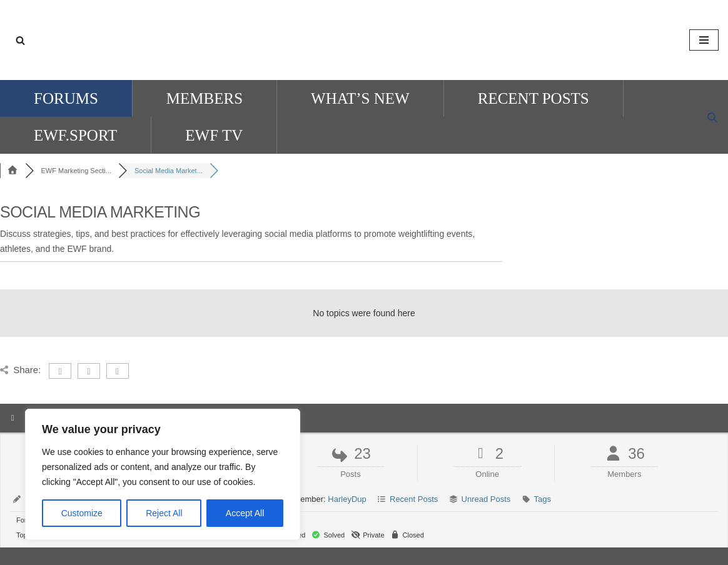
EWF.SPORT (75, 135)
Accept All (245, 513)
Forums (66, 98)
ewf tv (214, 135)
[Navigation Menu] (704, 40)
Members (205, 98)
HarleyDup (347, 499)
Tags (543, 499)
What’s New (360, 98)
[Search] (20, 40)
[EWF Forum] (364, 40)
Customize (82, 513)
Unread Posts (486, 499)
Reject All (164, 513)
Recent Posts (533, 98)
